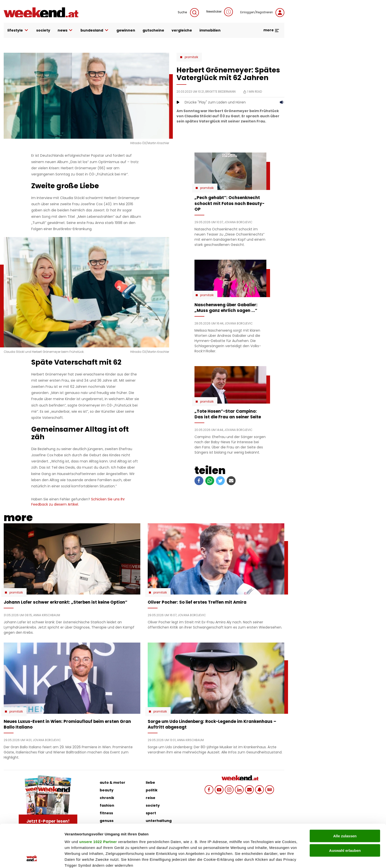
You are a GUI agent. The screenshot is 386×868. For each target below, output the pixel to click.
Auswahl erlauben (345, 810)
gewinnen (126, 30)
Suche (188, 13)
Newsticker (220, 12)
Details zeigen (262, 858)
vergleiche (182, 30)
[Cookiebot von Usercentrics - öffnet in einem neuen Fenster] (32, 858)
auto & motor (113, 783)
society (43, 30)
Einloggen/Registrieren (262, 13)
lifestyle (18, 30)
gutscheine (153, 30)
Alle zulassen (345, 796)
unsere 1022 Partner (98, 802)
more (271, 30)
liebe (150, 783)
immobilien (210, 30)
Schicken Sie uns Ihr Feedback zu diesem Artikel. (78, 502)
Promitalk (191, 57)
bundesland (95, 30)
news (65, 30)
